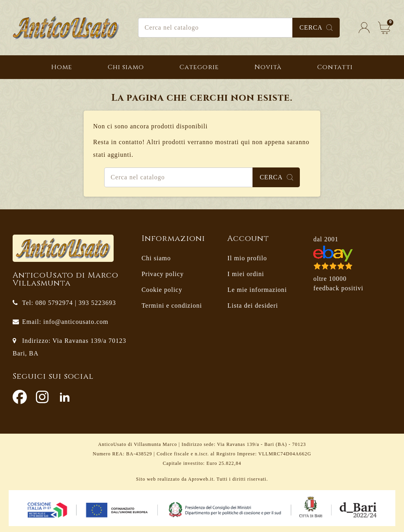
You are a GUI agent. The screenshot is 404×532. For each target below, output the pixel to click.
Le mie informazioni (257, 290)
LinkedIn (65, 397)
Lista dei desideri (252, 305)
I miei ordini (246, 274)
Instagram (42, 397)
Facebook (20, 397)
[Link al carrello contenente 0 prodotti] (384, 28)
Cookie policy (162, 290)
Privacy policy (163, 274)
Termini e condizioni (172, 305)
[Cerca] (239, 28)
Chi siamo (156, 258)
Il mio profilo (247, 258)
